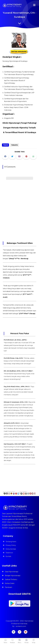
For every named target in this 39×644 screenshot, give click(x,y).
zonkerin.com (21, 626)
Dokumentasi (11, 549)
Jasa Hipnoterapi (12, 572)
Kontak (9, 556)
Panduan (8, 587)
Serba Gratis (10, 583)
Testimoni (10, 552)
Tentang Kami (11, 542)
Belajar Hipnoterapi (13, 575)
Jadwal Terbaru (11, 579)
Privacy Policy (11, 545)
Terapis (14, 145)
